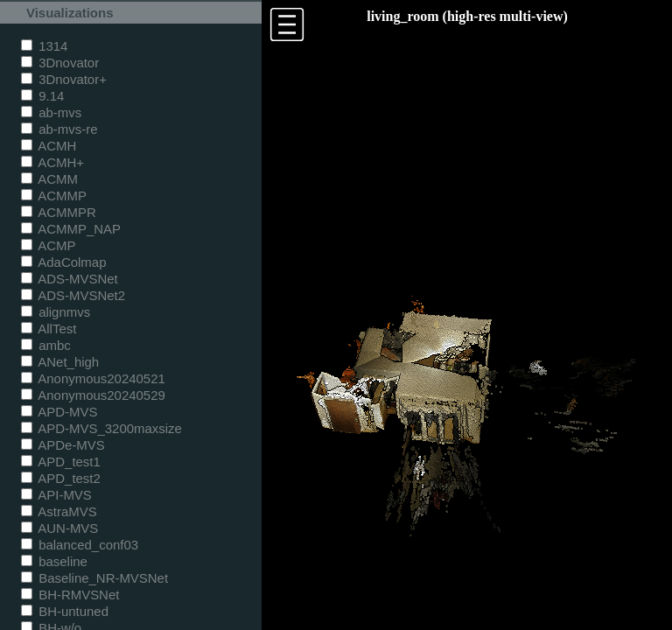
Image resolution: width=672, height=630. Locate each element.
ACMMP (54, 196)
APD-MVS (59, 412)
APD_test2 (61, 478)
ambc (46, 345)
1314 (44, 46)
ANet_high (60, 362)
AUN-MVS (59, 528)
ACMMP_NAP (71, 229)
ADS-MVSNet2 (73, 295)
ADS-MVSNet (70, 279)
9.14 (42, 96)
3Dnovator (60, 63)
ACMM (49, 179)
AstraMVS (59, 511)
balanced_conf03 (80, 545)
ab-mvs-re (59, 129)
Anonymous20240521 (93, 378)
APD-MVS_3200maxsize (101, 428)
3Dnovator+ (64, 79)
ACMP (49, 245)
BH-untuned (65, 611)
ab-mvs (51, 112)
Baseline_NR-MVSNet (94, 578)
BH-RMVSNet (70, 595)
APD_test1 (61, 462)
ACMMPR (59, 212)
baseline (54, 561)
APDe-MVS (63, 445)
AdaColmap (63, 262)
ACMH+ (52, 162)
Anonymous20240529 (93, 395)
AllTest (49, 329)
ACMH (49, 146)
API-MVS (56, 495)
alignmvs (56, 312)
